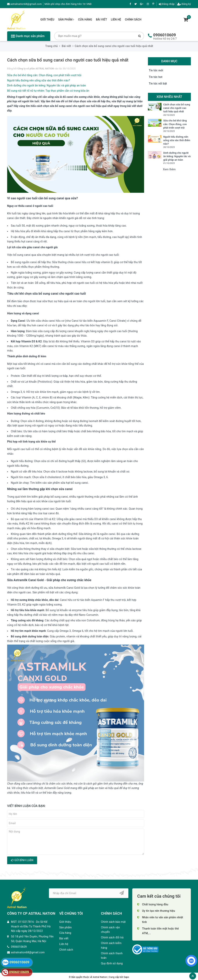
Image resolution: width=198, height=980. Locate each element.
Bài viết (101, 20)
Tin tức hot (156, 77)
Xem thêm (169, 169)
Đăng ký (184, 4)
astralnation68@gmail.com (24, 4)
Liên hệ (116, 20)
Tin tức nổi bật (158, 84)
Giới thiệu (47, 20)
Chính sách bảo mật (113, 922)
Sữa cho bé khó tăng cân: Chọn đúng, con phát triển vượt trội (44, 75)
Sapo (126, 977)
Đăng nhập (167, 4)
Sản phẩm (66, 20)
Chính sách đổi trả (112, 937)
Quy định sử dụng (112, 963)
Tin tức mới (156, 70)
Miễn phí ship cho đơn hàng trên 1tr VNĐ (68, 4)
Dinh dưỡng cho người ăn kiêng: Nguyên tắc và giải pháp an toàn (47, 85)
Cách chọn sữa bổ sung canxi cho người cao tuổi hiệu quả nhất (177, 108)
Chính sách (133, 20)
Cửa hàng (85, 20)
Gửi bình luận (22, 860)
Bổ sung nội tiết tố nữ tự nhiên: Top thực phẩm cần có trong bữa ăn (48, 91)
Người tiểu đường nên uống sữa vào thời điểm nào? (39, 80)
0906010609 (165, 35)
